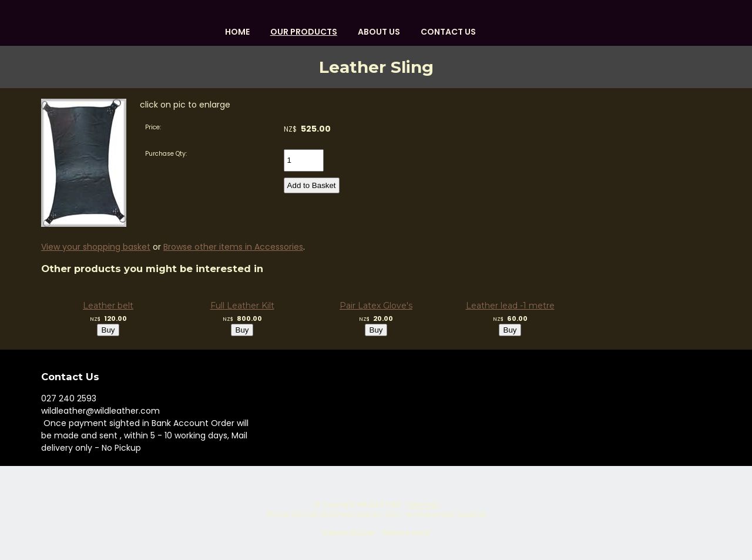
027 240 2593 (69, 398)
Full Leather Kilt (242, 306)
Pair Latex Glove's (376, 306)
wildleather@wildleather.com (100, 411)
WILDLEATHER (379, 505)
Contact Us (448, 32)
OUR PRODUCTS (304, 32)
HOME (237, 32)
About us (379, 32)
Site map (423, 505)
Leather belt (108, 306)
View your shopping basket (96, 247)
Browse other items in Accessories (233, 247)
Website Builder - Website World (376, 533)
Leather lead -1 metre (510, 306)
